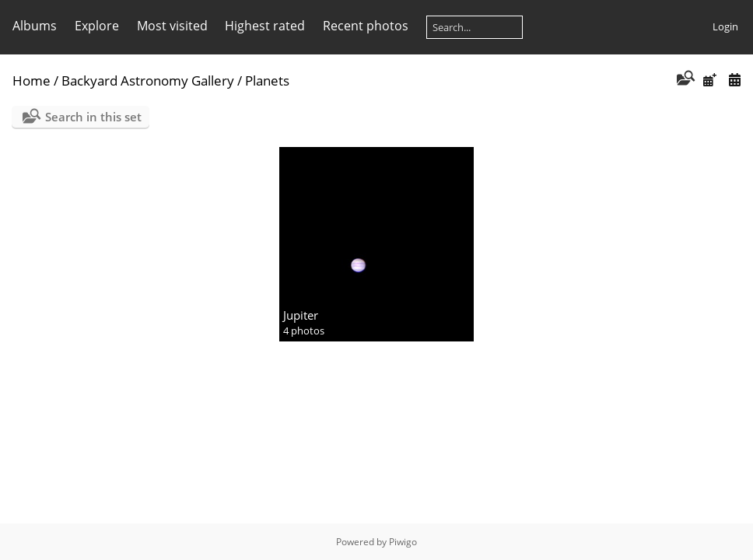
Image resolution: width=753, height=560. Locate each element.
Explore (97, 26)
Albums (35, 26)
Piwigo (403, 542)
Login (725, 26)
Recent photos (366, 26)
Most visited (172, 26)
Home (32, 80)
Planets (267, 80)
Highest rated (265, 26)
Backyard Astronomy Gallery (148, 80)
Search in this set (93, 117)
